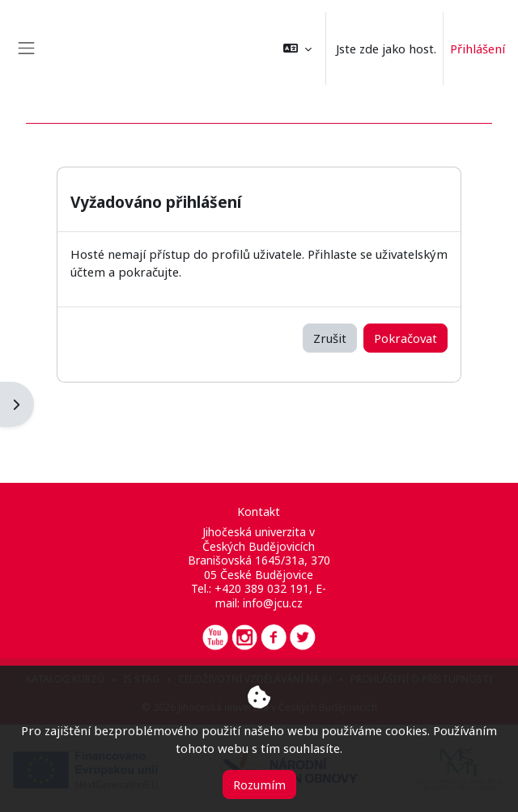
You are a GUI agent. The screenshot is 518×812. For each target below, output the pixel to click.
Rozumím (259, 785)
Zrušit (330, 338)
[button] (297, 49)
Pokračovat (405, 338)
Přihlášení (478, 49)
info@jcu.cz (273, 603)
